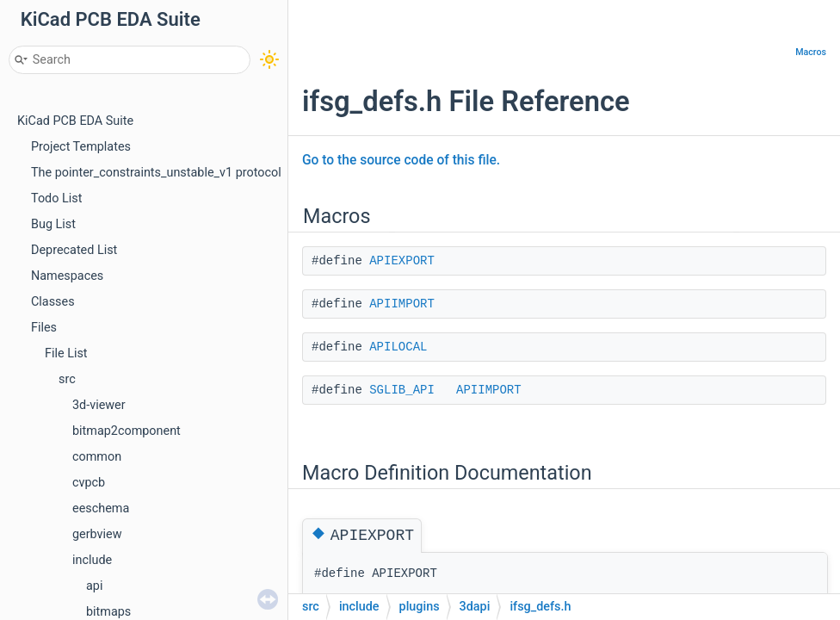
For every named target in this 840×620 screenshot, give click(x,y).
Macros (811, 52)
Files (44, 328)
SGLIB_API (402, 390)
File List (66, 353)
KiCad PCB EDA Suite (75, 121)
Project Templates (81, 147)
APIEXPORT (402, 261)
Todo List (56, 198)
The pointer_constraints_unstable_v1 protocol (156, 173)
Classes (53, 302)
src (67, 379)
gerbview (97, 534)
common (97, 457)
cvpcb (89, 483)
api (94, 586)
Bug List (53, 224)
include (92, 560)
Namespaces (67, 276)
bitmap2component (127, 431)
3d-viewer (99, 405)
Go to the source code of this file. (401, 160)
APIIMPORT (402, 304)
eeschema (101, 508)
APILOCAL (398, 347)
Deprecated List (74, 250)
